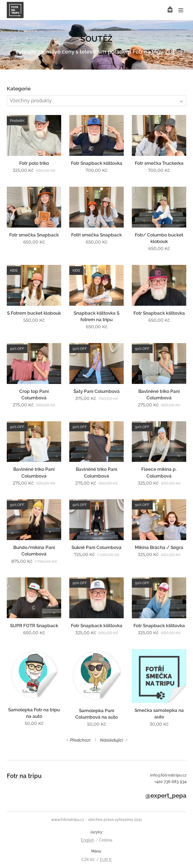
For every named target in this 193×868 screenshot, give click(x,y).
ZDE (170, 52)
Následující (112, 740)
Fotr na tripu (24, 776)
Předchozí (80, 740)
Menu (181, 10)
